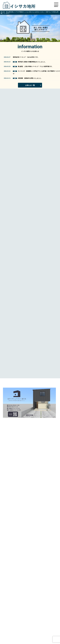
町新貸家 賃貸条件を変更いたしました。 (30, 78)
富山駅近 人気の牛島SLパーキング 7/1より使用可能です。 (36, 66)
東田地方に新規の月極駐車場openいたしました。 (32, 62)
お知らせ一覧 (30, 85)
